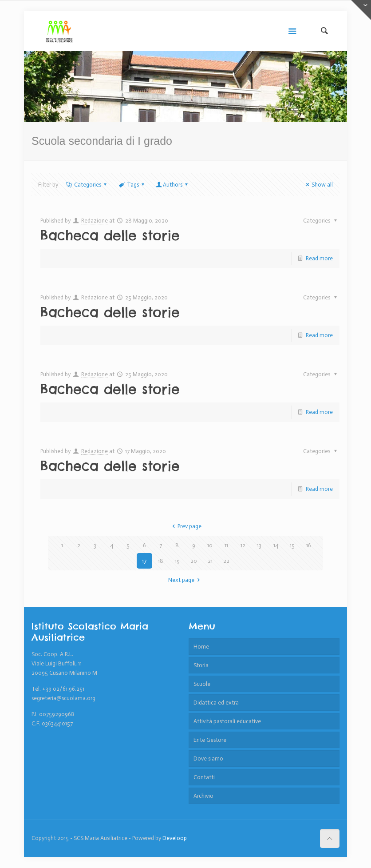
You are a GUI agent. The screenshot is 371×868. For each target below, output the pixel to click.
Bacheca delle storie (110, 235)
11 (226, 545)
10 (210, 545)
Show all (318, 185)
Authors (173, 185)
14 (276, 545)
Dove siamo (208, 759)
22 (226, 561)
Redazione (95, 221)
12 (243, 545)
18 (161, 561)
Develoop (175, 838)
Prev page (185, 526)
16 (309, 545)
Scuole (202, 684)
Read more (319, 258)
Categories (87, 185)
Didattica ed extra (216, 703)
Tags (132, 185)
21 (210, 561)
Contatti (204, 777)
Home (201, 647)
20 (194, 561)
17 (144, 561)
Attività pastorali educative (227, 721)
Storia (201, 665)
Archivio (203, 796)
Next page (185, 580)
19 (177, 561)
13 (259, 545)
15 (292, 545)
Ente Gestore (210, 740)
